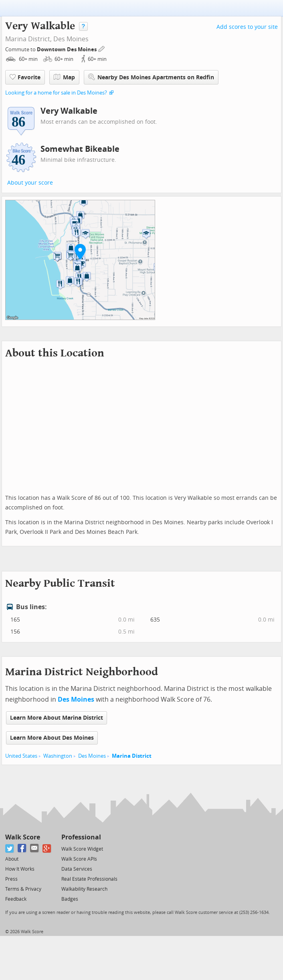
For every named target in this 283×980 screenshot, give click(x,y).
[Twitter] (10, 848)
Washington (58, 756)
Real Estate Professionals (89, 879)
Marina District (132, 756)
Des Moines (71, 39)
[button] (80, 252)
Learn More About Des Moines (52, 738)
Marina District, (28, 39)
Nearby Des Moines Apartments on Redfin (151, 77)
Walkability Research (84, 889)
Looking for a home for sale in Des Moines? (56, 93)
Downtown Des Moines (67, 49)
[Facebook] (22, 848)
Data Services (77, 869)
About (12, 859)
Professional (81, 837)
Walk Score (23, 837)
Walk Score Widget (82, 849)
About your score (30, 183)
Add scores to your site (247, 27)
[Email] (35, 848)
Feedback (16, 899)
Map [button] (64, 77)
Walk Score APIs (79, 859)
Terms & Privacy (23, 889)
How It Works (20, 869)
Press (11, 879)
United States (21, 756)
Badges (70, 899)
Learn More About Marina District (57, 718)
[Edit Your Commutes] (102, 48)
